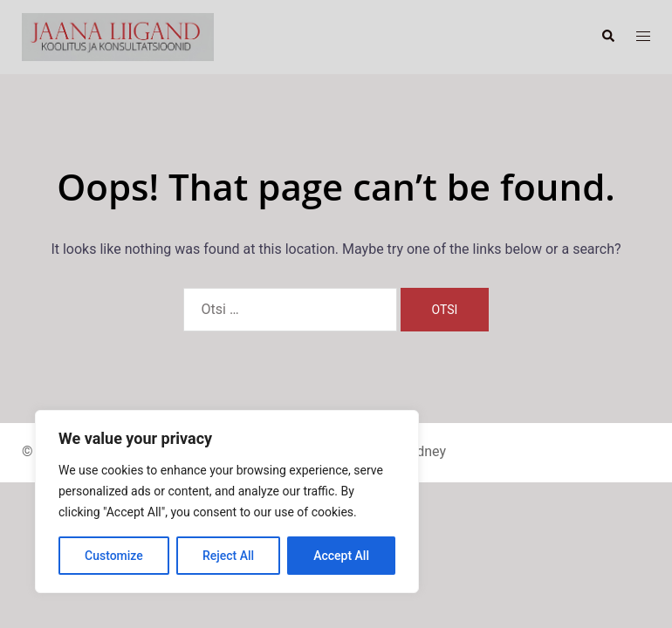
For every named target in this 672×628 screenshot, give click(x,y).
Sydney (424, 451)
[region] (227, 502)
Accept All (341, 556)
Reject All (228, 556)
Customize (114, 556)
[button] (607, 37)
